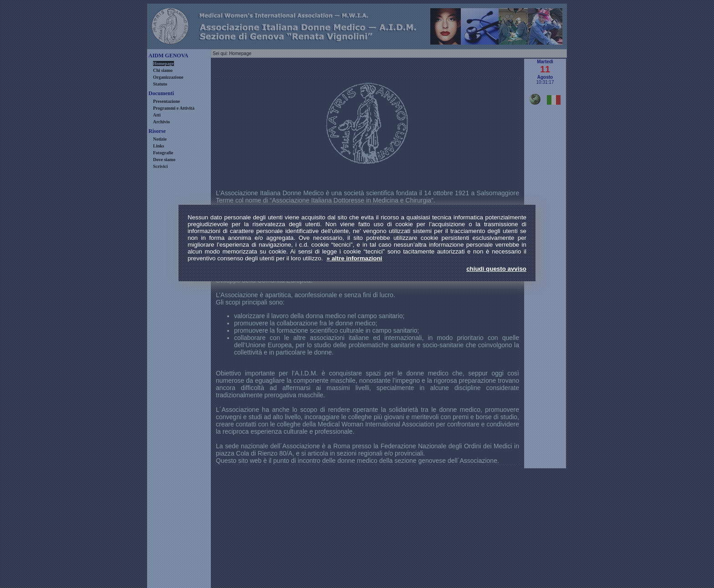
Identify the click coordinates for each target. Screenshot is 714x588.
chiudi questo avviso (496, 269)
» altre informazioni (354, 258)
